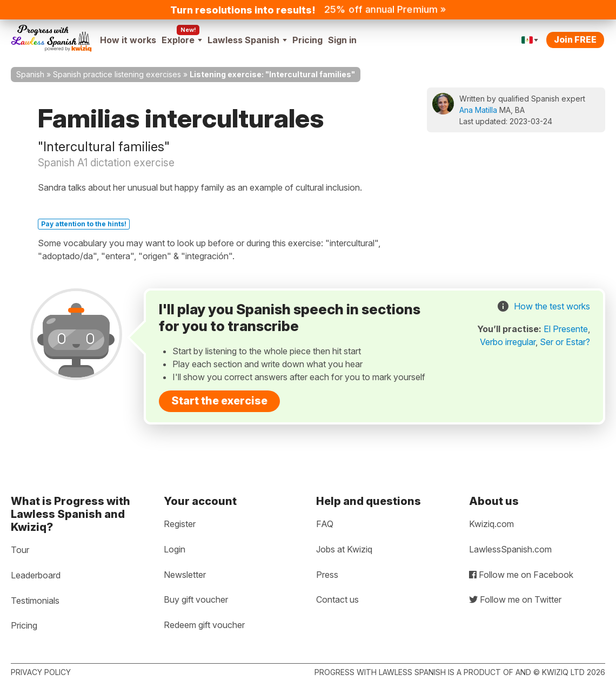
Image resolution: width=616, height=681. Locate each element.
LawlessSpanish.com (510, 549)
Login (175, 549)
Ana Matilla (478, 110)
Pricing (307, 40)
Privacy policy (41, 672)
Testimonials (35, 601)
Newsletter (185, 575)
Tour (20, 550)
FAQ (325, 524)
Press (327, 575)
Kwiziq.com (491, 524)
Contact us (337, 599)
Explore (182, 40)
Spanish (30, 74)
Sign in (342, 40)
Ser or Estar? (565, 342)
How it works (128, 40)
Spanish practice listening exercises (117, 74)
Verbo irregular (508, 342)
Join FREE (575, 39)
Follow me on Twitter (515, 599)
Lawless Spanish (247, 40)
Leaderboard (36, 575)
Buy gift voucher (196, 599)
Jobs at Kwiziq (344, 549)
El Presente (566, 329)
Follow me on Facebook (521, 575)
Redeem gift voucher (204, 625)
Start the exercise (219, 401)
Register (180, 524)
